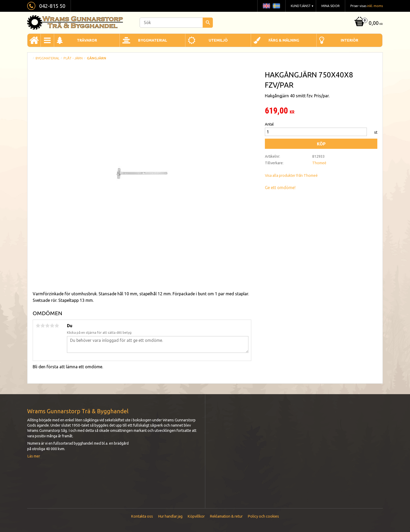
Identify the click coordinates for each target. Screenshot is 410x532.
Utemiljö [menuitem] (218, 40)
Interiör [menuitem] (349, 40)
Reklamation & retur (226, 516)
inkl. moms (375, 6)
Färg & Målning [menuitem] (284, 40)
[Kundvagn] (368, 23)
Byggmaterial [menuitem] (153, 40)
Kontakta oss (142, 516)
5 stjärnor (57, 326)
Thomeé (319, 163)
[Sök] (208, 23)
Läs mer (34, 456)
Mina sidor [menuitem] (331, 6)
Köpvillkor (196, 516)
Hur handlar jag (170, 516)
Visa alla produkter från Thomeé (291, 176)
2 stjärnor (43, 326)
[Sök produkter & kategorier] (176, 23)
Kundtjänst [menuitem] (301, 6)
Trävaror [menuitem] (87, 40)
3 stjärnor (47, 326)
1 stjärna (38, 326)
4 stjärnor (52, 326)
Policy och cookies (263, 516)
